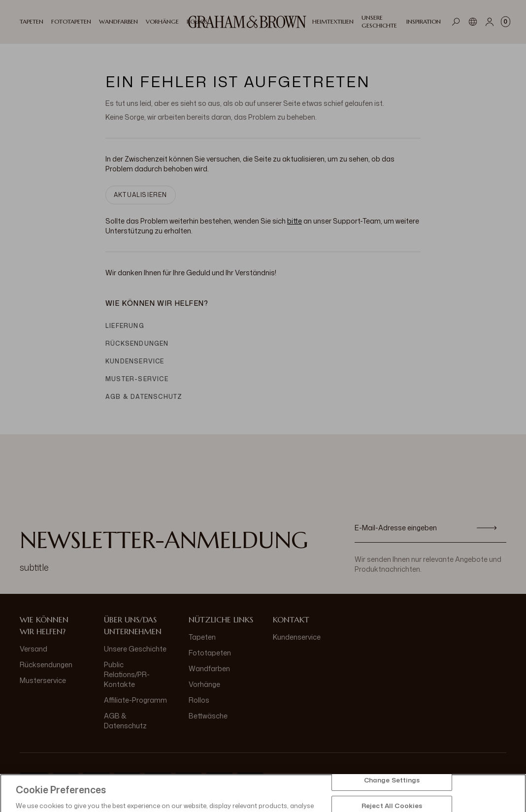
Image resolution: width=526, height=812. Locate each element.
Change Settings (392, 796)
